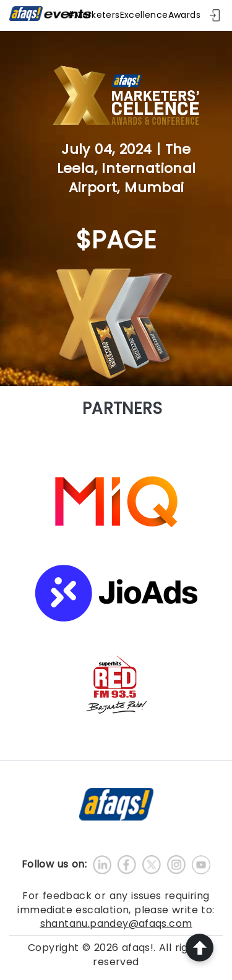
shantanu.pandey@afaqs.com (116, 923)
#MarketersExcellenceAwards (134, 15)
